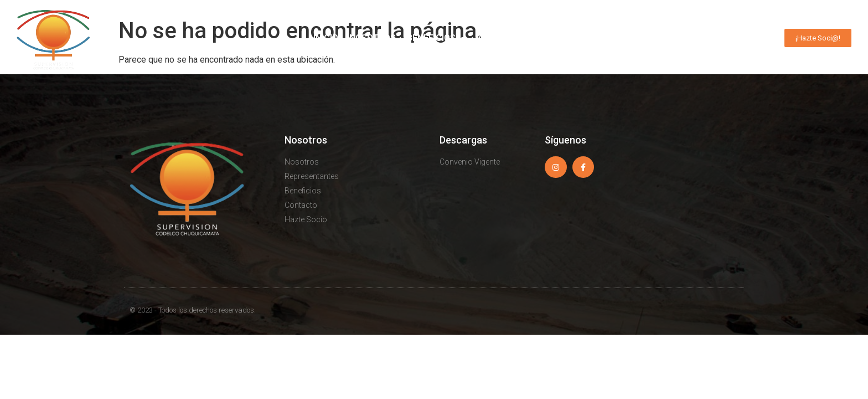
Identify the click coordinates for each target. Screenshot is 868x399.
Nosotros (373, 38)
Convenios (580, 38)
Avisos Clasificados (662, 38)
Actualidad (511, 38)
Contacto (744, 38)
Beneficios (437, 38)
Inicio (326, 38)
